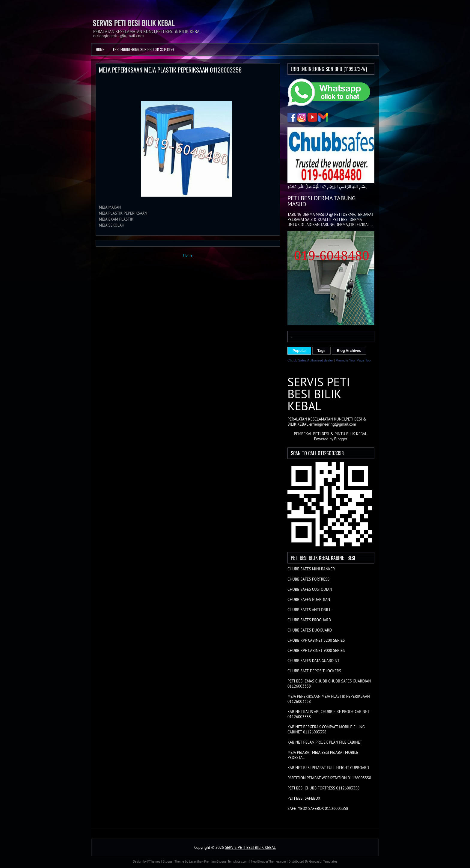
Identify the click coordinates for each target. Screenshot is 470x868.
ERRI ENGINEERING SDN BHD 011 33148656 (144, 49)
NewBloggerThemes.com (268, 861)
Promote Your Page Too (353, 360)
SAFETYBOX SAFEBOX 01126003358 (318, 809)
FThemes (154, 861)
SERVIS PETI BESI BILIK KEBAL (134, 23)
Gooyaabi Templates (323, 861)
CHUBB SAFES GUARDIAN (309, 600)
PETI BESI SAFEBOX (304, 798)
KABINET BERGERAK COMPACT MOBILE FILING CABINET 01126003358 (326, 730)
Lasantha (195, 861)
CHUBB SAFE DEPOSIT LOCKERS (314, 671)
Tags (321, 351)
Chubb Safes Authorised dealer (310, 360)
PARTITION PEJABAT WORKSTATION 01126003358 (329, 778)
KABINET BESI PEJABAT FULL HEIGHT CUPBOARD (328, 768)
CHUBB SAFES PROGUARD (309, 620)
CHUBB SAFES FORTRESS (308, 579)
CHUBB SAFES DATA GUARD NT (313, 661)
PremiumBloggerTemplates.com (226, 861)
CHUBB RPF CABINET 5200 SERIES (316, 640)
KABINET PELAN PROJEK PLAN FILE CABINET (325, 742)
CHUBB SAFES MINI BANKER (311, 569)
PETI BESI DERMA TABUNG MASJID (321, 201)
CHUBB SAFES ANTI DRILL (309, 610)
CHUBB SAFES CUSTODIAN (310, 589)
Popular (299, 351)
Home (100, 49)
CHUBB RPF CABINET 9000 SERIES (316, 651)
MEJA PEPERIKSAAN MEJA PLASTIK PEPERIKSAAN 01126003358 (170, 70)
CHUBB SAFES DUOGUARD (310, 630)
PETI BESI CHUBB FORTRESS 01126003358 (323, 788)
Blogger (341, 439)
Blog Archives (349, 351)
